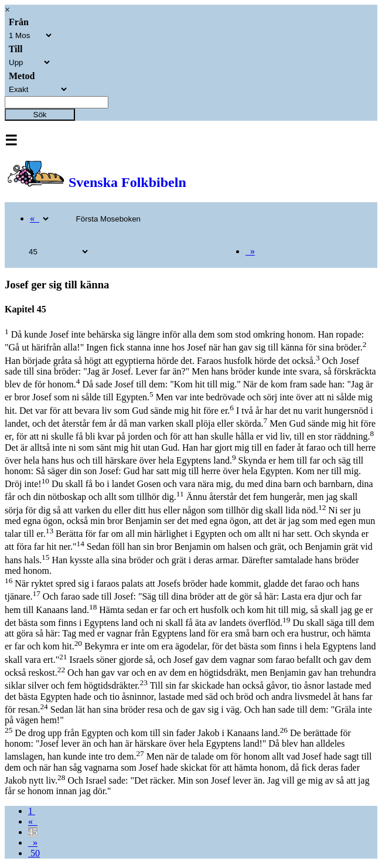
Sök (40, 115)
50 (34, 853)
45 (33, 832)
